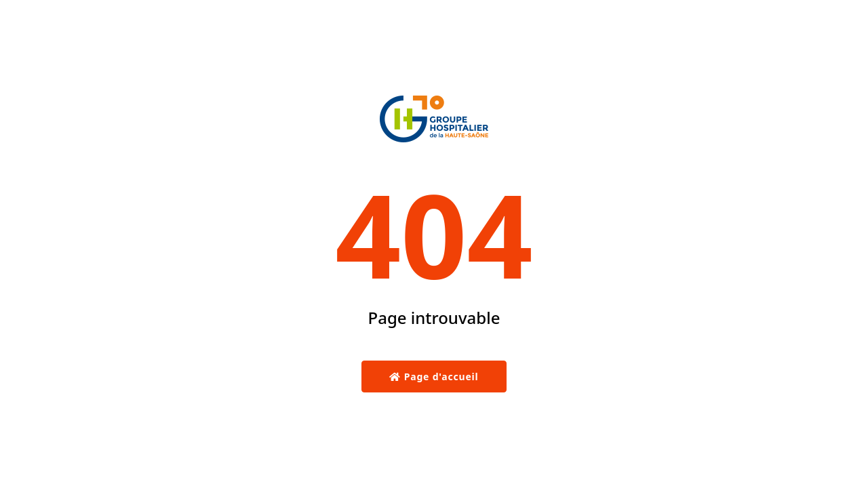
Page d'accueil (434, 377)
